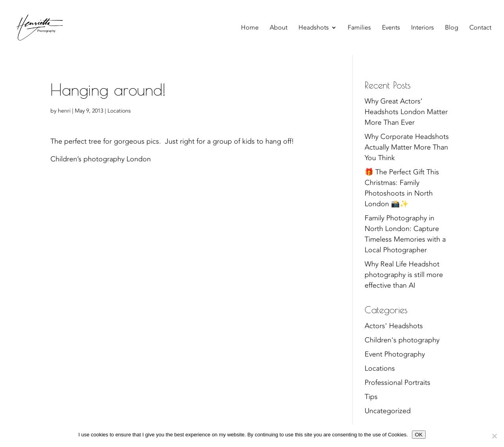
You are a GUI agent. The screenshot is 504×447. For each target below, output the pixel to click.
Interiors (422, 28)
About (279, 28)
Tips (371, 397)
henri (64, 111)
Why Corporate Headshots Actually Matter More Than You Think (407, 147)
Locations (119, 111)
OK (419, 435)
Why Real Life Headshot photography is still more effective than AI (404, 275)
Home (250, 28)
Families (359, 28)
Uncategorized (388, 411)
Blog (452, 28)
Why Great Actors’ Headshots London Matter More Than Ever (406, 112)
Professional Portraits (397, 383)
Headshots (314, 28)
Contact (480, 28)
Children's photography (402, 340)
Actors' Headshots (394, 326)
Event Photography (395, 354)
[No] (494, 436)
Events (391, 28)
